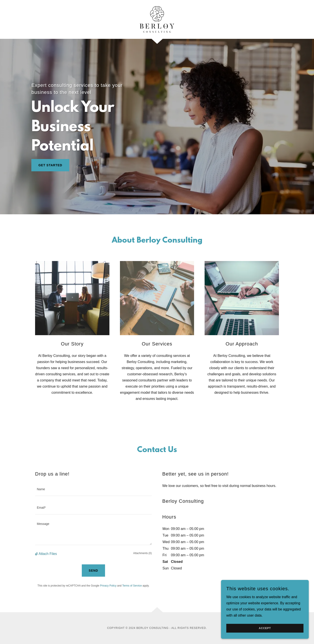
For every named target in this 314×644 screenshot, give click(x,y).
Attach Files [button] (48, 554)
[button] (37, 554)
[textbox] (93, 489)
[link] (157, 19)
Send (94, 571)
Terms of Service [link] (132, 586)
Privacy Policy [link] (108, 586)
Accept (265, 628)
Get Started (50, 165)
